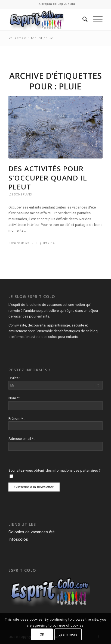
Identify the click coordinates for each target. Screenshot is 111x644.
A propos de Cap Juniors (57, 4)
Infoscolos (18, 539)
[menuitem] (57, 4)
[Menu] (95, 19)
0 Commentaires (19, 243)
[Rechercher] (82, 19)
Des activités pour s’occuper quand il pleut (48, 178)
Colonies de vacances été (32, 532)
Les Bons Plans (20, 194)
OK (42, 634)
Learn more (68, 634)
